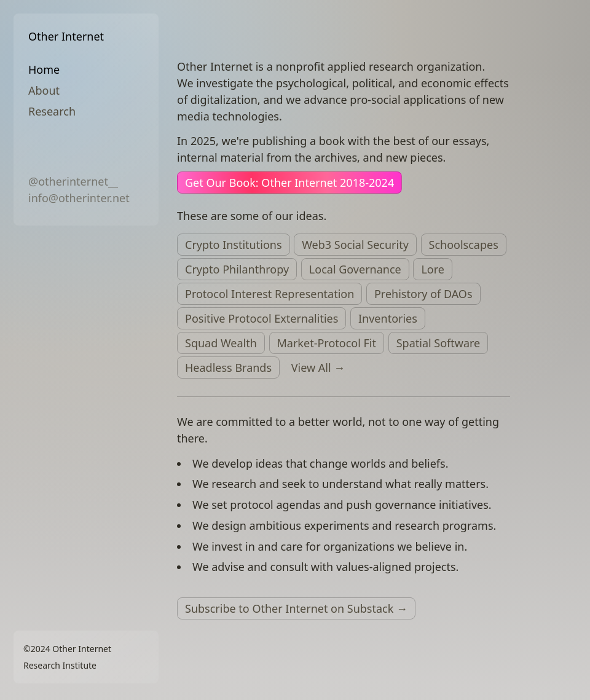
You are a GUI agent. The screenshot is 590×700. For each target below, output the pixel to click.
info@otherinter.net (79, 198)
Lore (433, 269)
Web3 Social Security (355, 245)
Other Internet (66, 36)
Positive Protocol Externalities (262, 318)
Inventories (388, 318)
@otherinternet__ (73, 181)
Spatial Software (439, 343)
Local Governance (355, 269)
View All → (318, 368)
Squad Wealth (221, 343)
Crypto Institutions (234, 245)
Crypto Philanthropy (237, 269)
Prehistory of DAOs (423, 294)
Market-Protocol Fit (327, 343)
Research (52, 111)
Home (44, 69)
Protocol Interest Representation (269, 294)
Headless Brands (228, 368)
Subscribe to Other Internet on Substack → (296, 608)
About (44, 90)
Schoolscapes (464, 245)
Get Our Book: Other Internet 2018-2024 (289, 183)
